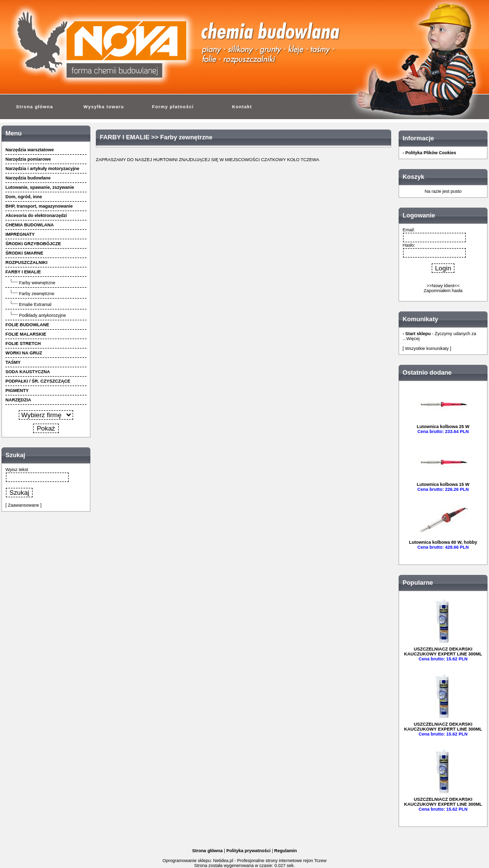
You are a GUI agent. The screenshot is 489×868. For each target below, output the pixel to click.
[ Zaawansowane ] (23, 505)
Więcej (413, 339)
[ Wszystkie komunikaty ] (427, 348)
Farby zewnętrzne (37, 294)
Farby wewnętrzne (38, 283)
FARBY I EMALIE (125, 137)
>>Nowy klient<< (443, 286)
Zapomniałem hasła (443, 291)
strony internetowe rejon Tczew (296, 861)
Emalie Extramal (36, 304)
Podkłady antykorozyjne (43, 315)
